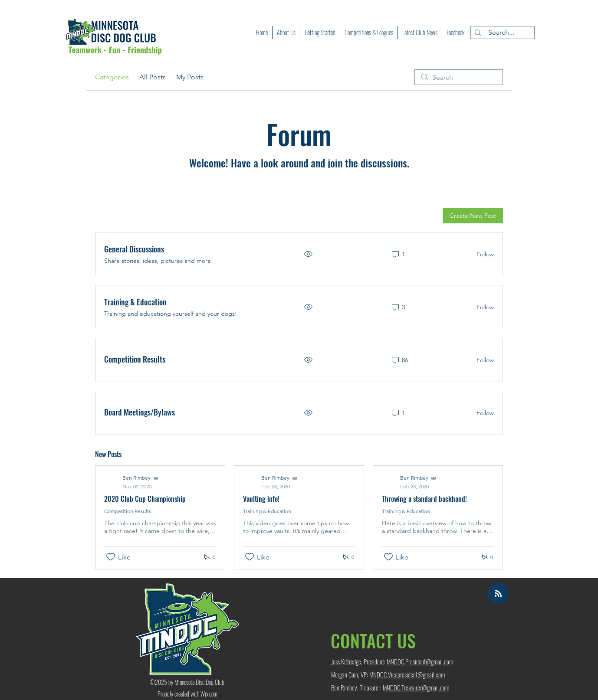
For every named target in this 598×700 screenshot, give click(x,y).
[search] (459, 77)
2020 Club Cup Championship (145, 499)
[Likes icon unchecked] (111, 557)
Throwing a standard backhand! (424, 499)
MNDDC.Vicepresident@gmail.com (407, 674)
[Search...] (501, 33)
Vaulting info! (261, 499)
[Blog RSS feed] (498, 594)
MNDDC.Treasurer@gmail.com (416, 687)
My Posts (190, 77)
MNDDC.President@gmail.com (420, 661)
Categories (112, 77)
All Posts (153, 77)
